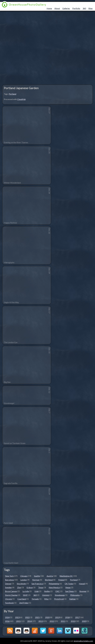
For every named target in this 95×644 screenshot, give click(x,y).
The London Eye (11, 342)
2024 (7, 617)
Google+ (51, 631)
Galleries (66, 8)
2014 (30, 621)
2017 (77, 617)
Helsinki (46, 595)
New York (9, 576)
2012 (52, 621)
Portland (12, 94)
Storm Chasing (11, 595)
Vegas (68, 587)
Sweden (8, 587)
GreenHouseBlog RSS (10, 631)
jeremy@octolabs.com (83, 641)
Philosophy (75, 595)
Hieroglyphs (9, 262)
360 (84, 8)
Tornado (35, 599)
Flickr (76, 631)
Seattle (37, 576)
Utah (36, 591)
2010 (73, 621)
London (24, 580)
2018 (67, 617)
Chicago (24, 576)
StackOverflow (35, 631)
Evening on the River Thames (16, 142)
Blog (90, 8)
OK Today (69, 584)
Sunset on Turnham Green (15, 443)
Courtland (22, 599)
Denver (8, 584)
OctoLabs (84, 631)
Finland (61, 580)
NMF (25, 595)
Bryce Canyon (11, 591)
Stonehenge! (9, 403)
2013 (41, 621)
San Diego (70, 591)
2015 (18, 621)
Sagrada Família (11, 483)
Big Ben (7, 382)
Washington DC (66, 576)
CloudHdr (21, 99)
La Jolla (26, 591)
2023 (17, 617)
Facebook (9, 603)
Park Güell (8, 523)
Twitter (43, 631)
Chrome (8, 599)
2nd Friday (24, 603)
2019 (57, 617)
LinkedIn (60, 631)
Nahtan (72, 599)
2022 (27, 617)
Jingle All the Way (11, 302)
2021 (37, 617)
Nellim (47, 591)
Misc (46, 599)
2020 (47, 617)
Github (18, 631)
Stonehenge (60, 595)
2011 (63, 621)
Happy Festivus (10, 223)
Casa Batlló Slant (11, 563)
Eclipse (30, 587)
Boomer (83, 591)
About (57, 8)
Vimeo (68, 631)
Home (49, 8)
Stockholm (21, 584)
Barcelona (9, 580)
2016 (7, 621)
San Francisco (37, 584)
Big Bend (49, 580)
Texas (41, 587)
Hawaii (82, 584)
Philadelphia (54, 584)
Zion (19, 587)
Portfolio (76, 8)
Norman (36, 580)
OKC (58, 591)
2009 (84, 621)
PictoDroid (59, 599)
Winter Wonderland (12, 183)
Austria (50, 576)
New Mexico (54, 587)
